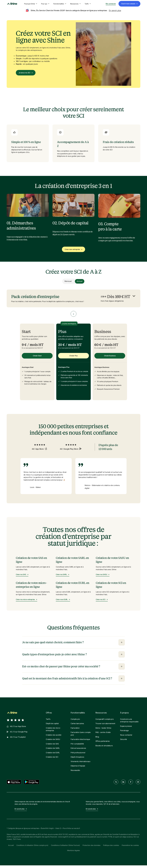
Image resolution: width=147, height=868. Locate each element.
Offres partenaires (103, 744)
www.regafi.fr (63, 839)
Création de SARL (53, 751)
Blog (97, 739)
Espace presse (126, 729)
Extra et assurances (78, 751)
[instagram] (138, 785)
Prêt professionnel (78, 755)
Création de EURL (53, 755)
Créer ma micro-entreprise (27, 602)
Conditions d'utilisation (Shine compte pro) (32, 848)
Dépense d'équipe (78, 768)
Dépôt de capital (52, 726)
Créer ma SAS (22, 577)
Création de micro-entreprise (53, 732)
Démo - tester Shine (103, 730)
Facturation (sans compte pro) (81, 736)
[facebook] (131, 785)
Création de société (54, 737)
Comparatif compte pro (105, 722)
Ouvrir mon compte (129, 4)
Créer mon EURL (63, 602)
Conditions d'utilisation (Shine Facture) (65, 848)
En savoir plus (115, 10)
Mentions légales (73, 853)
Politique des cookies (111, 848)
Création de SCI (52, 760)
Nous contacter (126, 737)
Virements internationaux (81, 764)
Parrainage (124, 733)
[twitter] (116, 785)
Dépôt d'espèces (77, 760)
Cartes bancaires (77, 726)
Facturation (75, 730)
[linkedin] (123, 785)
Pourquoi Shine (31, 4)
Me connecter (111, 4)
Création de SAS (52, 746)
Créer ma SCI (102, 602)
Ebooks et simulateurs (104, 748)
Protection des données (91, 848)
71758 (110, 839)
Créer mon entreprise (73, 249)
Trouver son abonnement (105, 726)
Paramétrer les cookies (130, 848)
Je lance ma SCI (26, 73)
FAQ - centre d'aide (103, 735)
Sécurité (124, 742)
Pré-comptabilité (77, 746)
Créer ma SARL (63, 577)
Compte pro (75, 722)
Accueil (11, 848)
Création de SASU (53, 742)
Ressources (76, 4)
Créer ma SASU (103, 577)
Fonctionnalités (60, 4)
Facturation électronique (80, 742)
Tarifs (88, 4)
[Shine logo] (12, 4)
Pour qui (45, 4)
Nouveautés (75, 773)
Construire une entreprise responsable (129, 723)
